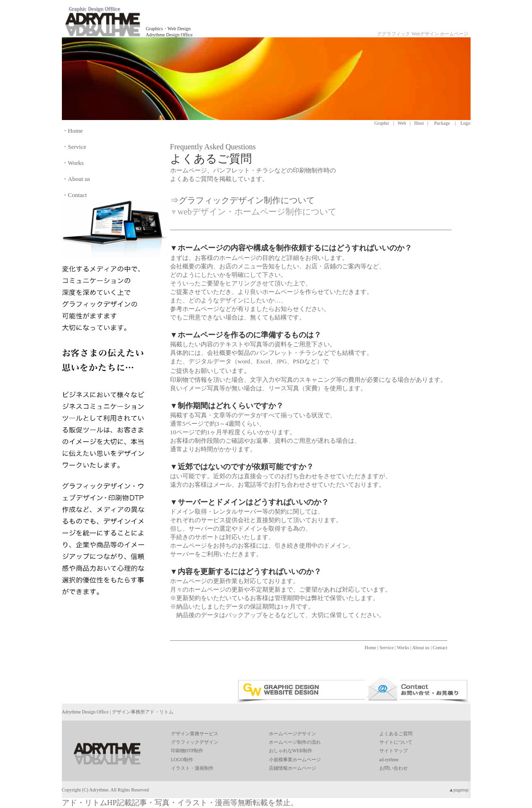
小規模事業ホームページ (295, 760)
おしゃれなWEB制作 (291, 751)
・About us (76, 179)
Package (442, 123)
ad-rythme (389, 760)
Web (402, 123)
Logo (465, 123)
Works (403, 648)
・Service (74, 147)
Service (386, 648)
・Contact (74, 195)
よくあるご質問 (396, 734)
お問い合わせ (394, 768)
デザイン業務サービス (195, 734)
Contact (440, 648)
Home (370, 648)
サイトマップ (394, 751)
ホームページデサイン (292, 734)
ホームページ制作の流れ (295, 742)
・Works (73, 163)
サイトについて (396, 742)
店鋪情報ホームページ (292, 768)
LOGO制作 (182, 760)
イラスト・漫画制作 (192, 768)
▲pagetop (459, 790)
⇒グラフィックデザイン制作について (242, 200)
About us (420, 648)
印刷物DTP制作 (187, 751)
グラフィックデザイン (195, 742)
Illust (419, 123)
